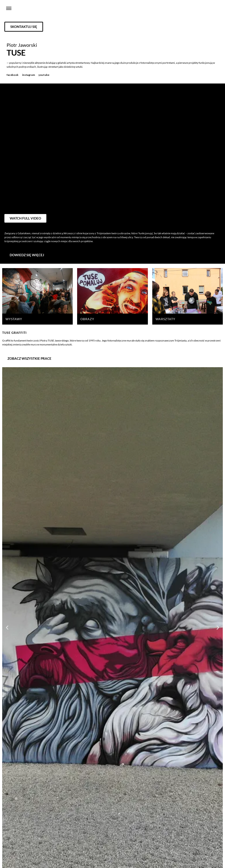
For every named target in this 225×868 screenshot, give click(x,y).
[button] (7, 627)
